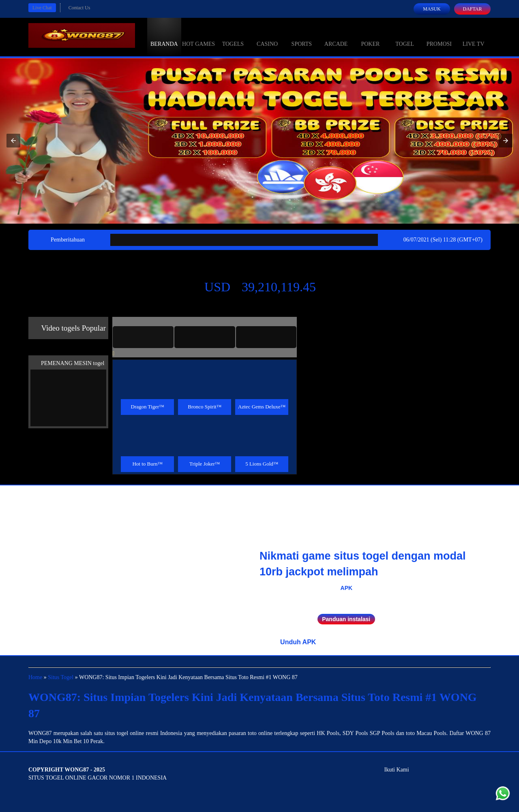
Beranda (164, 36)
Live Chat (42, 8)
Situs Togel (61, 677)
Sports (302, 36)
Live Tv (474, 36)
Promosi (439, 36)
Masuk (432, 9)
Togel (405, 36)
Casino (267, 36)
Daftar (472, 9)
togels (233, 36)
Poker (370, 36)
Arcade (336, 36)
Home (35, 677)
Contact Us (79, 8)
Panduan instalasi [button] (346, 619)
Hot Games (198, 36)
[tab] (143, 337)
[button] (13, 141)
